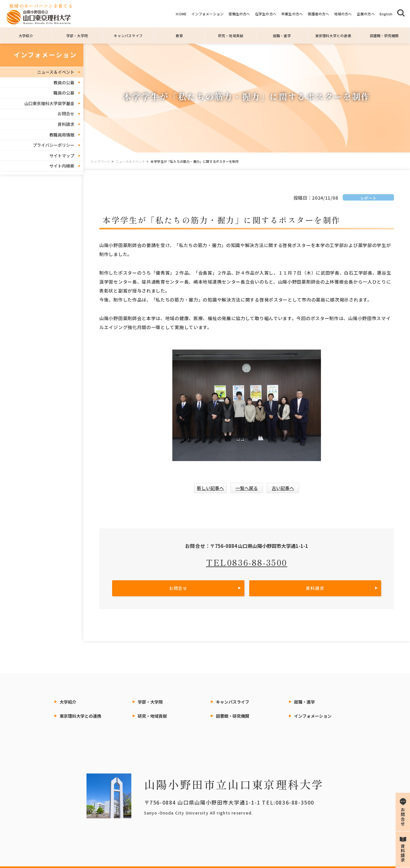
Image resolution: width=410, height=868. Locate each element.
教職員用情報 (62, 135)
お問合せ (66, 114)
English (386, 14)
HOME (181, 14)
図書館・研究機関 (384, 36)
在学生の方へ (266, 14)
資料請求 (66, 124)
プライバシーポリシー (53, 145)
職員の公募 (64, 93)
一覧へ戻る (247, 488)
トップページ (100, 161)
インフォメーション (207, 14)
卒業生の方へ (292, 14)
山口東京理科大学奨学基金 (49, 103)
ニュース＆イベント (130, 161)
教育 (179, 36)
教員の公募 (64, 83)
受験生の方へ (239, 14)
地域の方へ (343, 14)
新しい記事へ (210, 488)
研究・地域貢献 (231, 36)
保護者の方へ (318, 14)
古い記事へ (283, 488)
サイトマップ (62, 156)
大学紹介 (26, 36)
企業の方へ (366, 14)
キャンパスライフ (128, 36)
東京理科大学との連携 (333, 36)
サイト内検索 (62, 166)
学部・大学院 (77, 36)
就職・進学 (282, 36)
